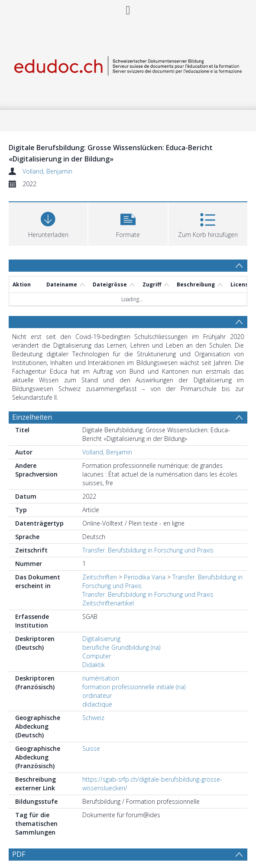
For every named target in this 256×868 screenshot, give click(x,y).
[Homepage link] (128, 64)
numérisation (101, 678)
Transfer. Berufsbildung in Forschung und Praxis (148, 550)
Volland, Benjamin (47, 171)
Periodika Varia (145, 577)
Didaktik (94, 665)
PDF (19, 854)
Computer (97, 656)
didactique (97, 704)
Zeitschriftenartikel (108, 603)
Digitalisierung (101, 639)
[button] (128, 223)
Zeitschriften (100, 577)
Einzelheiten (32, 417)
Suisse (91, 748)
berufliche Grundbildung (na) (121, 647)
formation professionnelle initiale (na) (134, 687)
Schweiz (93, 718)
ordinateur (97, 695)
